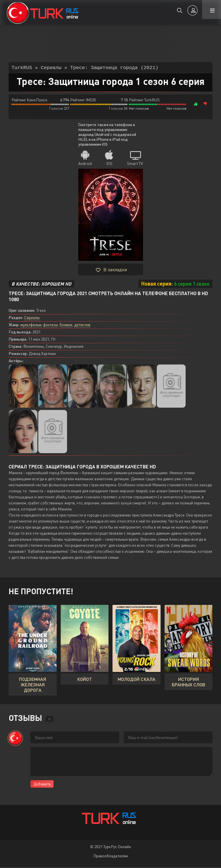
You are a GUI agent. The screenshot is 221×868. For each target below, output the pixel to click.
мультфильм (31, 326)
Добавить (42, 785)
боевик (66, 326)
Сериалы (32, 319)
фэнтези (51, 326)
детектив (82, 326)
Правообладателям (110, 857)
